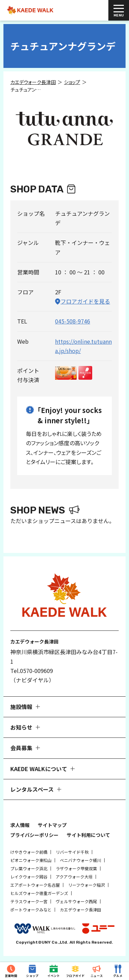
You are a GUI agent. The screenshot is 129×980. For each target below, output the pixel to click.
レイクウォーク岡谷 (29, 877)
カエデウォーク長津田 (80, 910)
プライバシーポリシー (34, 835)
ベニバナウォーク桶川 (80, 860)
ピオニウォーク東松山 (31, 860)
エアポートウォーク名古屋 (35, 885)
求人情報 (20, 825)
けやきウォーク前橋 (29, 852)
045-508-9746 (73, 321)
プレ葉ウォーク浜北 (29, 868)
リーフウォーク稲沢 (87, 885)
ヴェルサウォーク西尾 (76, 901)
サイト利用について (88, 835)
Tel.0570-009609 (32, 671)
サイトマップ (52, 825)
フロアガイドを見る (85, 301)
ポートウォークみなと (31, 910)
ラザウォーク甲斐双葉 (76, 868)
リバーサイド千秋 (72, 852)
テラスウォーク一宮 (29, 901)
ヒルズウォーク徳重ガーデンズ (39, 893)
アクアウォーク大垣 (74, 877)
